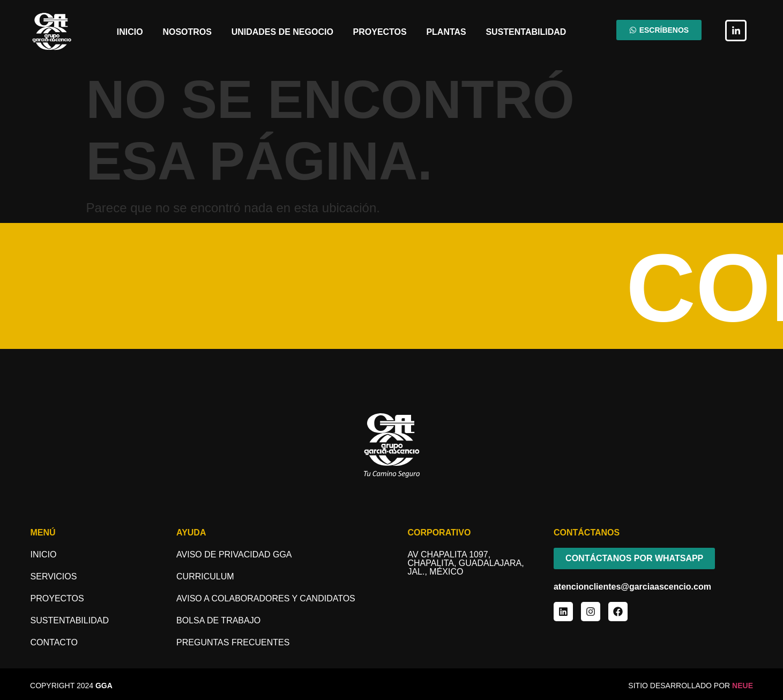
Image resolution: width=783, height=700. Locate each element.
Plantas (446, 32)
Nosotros (187, 32)
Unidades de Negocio (282, 32)
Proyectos (380, 32)
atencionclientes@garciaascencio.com (632, 587)
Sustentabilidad (526, 32)
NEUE (743, 686)
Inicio (130, 32)
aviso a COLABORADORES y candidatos (266, 598)
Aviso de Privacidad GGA (234, 554)
